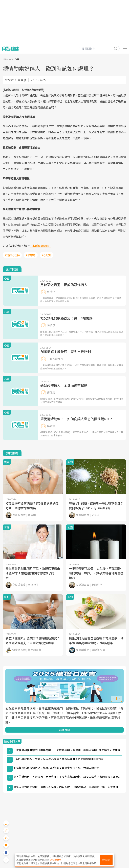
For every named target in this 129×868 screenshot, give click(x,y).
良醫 (5, 59)
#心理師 (47, 255)
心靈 (17, 59)
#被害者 (31, 255)
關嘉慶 (22, 80)
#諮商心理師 (12, 255)
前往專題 (64, 730)
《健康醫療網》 (40, 246)
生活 (11, 59)
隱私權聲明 (56, 860)
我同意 (106, 860)
